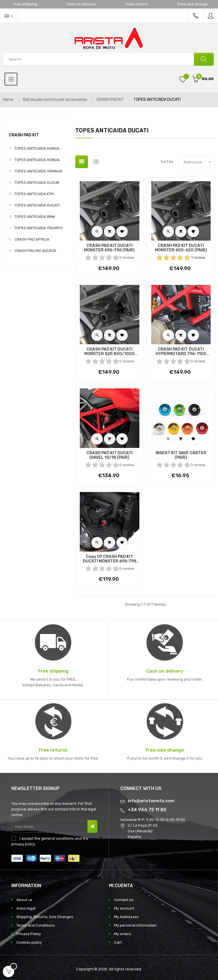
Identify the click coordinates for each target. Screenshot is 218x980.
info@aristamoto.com (151, 801)
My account (124, 908)
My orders (123, 934)
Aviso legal (26, 908)
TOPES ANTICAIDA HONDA (37, 148)
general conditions (58, 838)
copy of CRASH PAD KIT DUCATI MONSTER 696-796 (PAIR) (110, 559)
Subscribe (92, 826)
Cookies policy (29, 942)
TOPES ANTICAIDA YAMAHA (38, 171)
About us (24, 900)
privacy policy (23, 844)
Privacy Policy (29, 934)
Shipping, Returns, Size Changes (45, 917)
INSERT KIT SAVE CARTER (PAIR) (181, 455)
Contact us (124, 900)
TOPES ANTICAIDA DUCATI (37, 205)
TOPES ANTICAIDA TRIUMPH (38, 228)
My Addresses (126, 917)
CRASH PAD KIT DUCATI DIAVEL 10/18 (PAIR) (110, 455)
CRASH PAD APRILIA (32, 239)
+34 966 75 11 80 (147, 810)
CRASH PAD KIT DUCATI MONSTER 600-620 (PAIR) (181, 248)
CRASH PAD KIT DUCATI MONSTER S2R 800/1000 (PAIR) (109, 352)
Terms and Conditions (35, 925)
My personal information (135, 925)
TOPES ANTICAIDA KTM (34, 194)
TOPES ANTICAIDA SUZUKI (37, 183)
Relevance (199, 162)
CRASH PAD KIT (24, 135)
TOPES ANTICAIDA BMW (35, 217)
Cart (118, 942)
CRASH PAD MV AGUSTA (35, 251)
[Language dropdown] (9, 16)
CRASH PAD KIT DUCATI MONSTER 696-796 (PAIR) (109, 248)
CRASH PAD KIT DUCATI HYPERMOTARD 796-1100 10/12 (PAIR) (181, 352)
